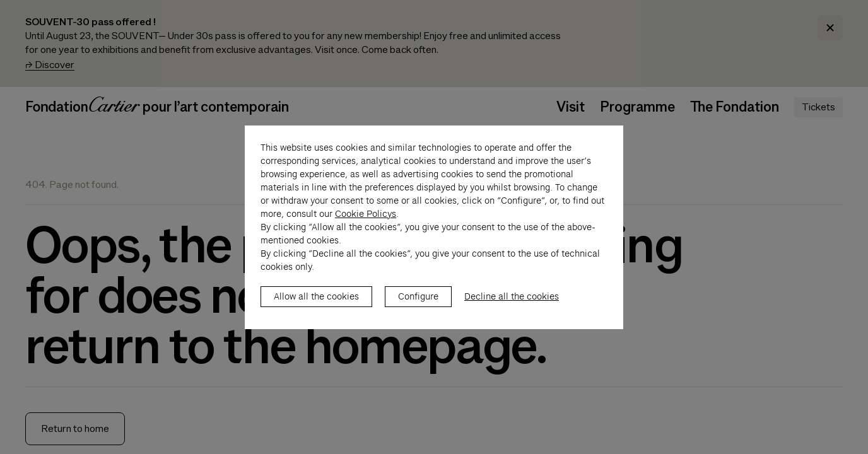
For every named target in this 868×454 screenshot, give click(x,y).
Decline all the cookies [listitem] (512, 310)
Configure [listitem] (418, 310)
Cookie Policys (366, 227)
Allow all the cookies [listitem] (316, 310)
